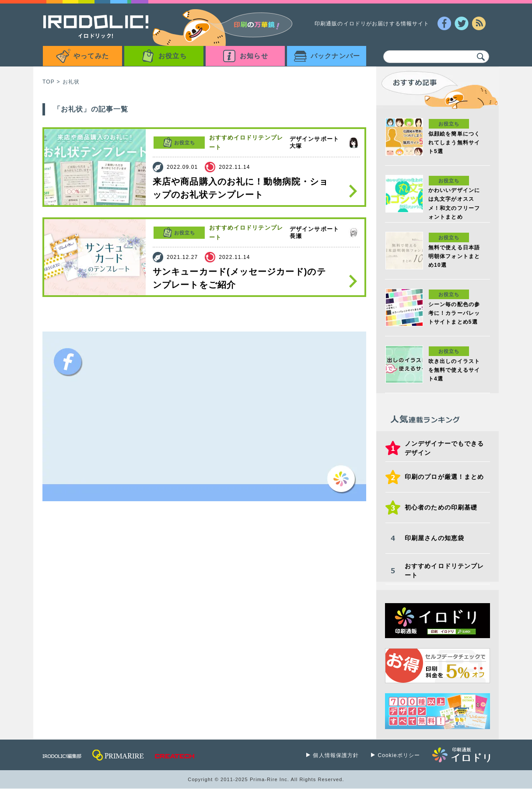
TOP (49, 82)
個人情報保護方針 (336, 755)
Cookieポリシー (399, 755)
